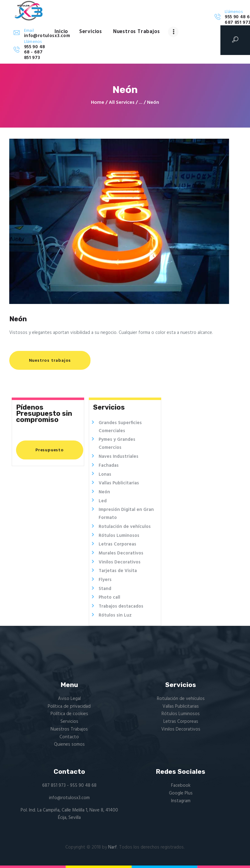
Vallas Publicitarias (119, 483)
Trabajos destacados (121, 606)
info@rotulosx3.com (69, 798)
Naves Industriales (119, 457)
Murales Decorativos (121, 553)
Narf (113, 847)
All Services (122, 103)
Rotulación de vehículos (125, 527)
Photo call (109, 597)
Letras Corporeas (117, 544)
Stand (105, 589)
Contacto (69, 737)
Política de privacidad (69, 706)
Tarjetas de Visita (118, 571)
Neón (104, 492)
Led (103, 501)
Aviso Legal (69, 699)
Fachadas (109, 466)
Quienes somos (69, 744)
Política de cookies (69, 714)
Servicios (69, 722)
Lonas (105, 474)
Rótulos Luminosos (119, 536)
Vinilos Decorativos (120, 562)
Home (98, 103)
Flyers (105, 580)
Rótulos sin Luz (115, 615)
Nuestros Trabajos (69, 729)
